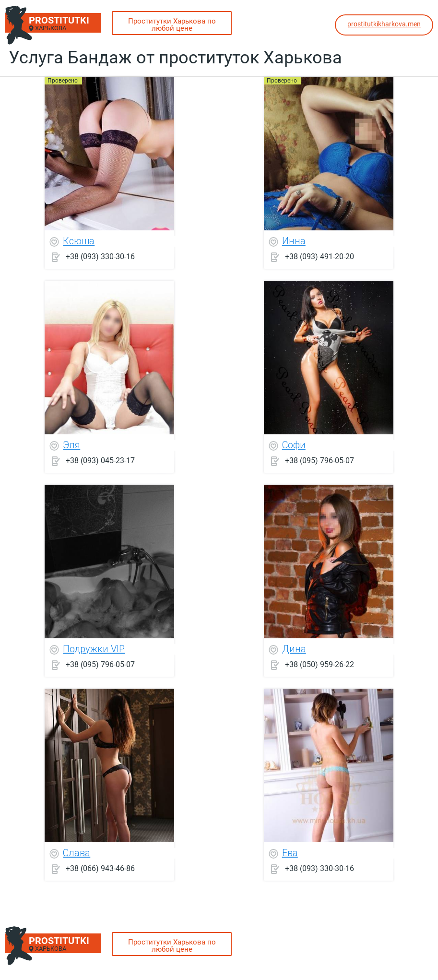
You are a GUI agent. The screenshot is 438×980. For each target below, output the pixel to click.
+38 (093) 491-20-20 (320, 257)
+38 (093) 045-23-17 (100, 460)
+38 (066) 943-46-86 (100, 868)
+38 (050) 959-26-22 (320, 664)
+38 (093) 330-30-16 (100, 257)
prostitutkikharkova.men (384, 24)
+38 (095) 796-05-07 (320, 460)
